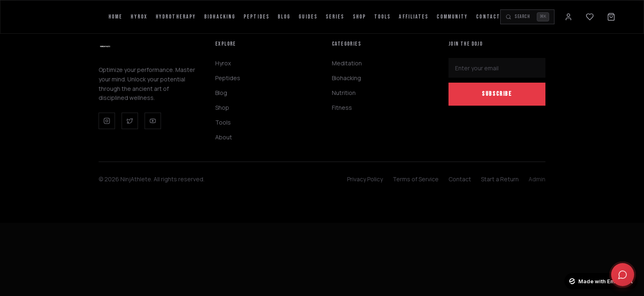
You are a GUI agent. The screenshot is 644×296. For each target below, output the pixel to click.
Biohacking (220, 17)
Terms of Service (416, 179)
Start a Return (500, 179)
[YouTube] (153, 121)
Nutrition (344, 93)
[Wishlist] (590, 17)
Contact (488, 17)
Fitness (342, 108)
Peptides (256, 17)
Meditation (347, 63)
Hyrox (139, 17)
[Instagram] (107, 121)
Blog (284, 17)
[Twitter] (130, 121)
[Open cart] (611, 17)
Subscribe (497, 94)
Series (335, 17)
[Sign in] (568, 17)
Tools (383, 17)
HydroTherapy (176, 17)
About (224, 137)
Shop (359, 17)
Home (115, 17)
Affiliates (414, 17)
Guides (308, 17)
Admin (537, 179)
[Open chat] (623, 275)
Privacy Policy (365, 179)
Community (452, 17)
